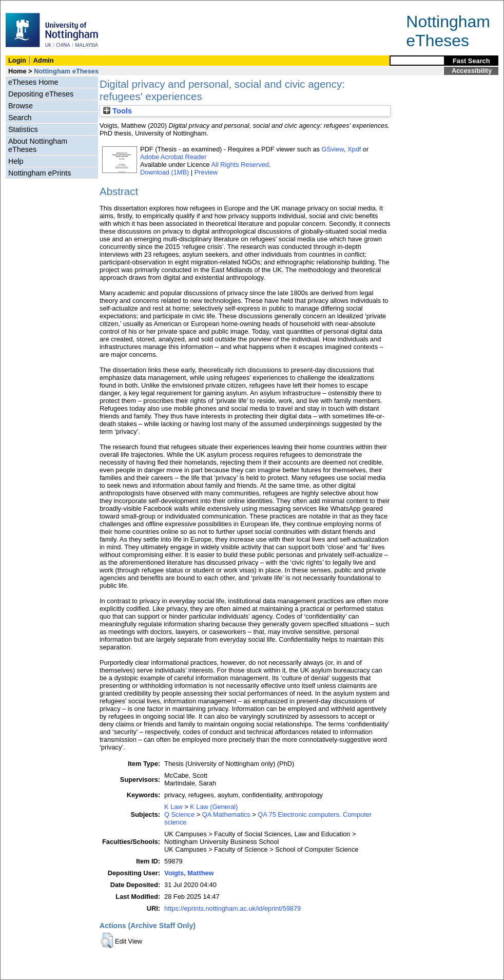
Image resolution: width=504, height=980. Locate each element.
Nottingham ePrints (40, 173)
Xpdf (354, 149)
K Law (173, 807)
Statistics (23, 129)
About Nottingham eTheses (38, 145)
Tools (118, 111)
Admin (44, 60)
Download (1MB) (164, 172)
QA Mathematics (226, 814)
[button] (107, 940)
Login (17, 60)
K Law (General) (214, 807)
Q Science (179, 814)
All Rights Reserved (240, 165)
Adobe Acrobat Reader (173, 157)
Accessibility (472, 71)
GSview (332, 149)
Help (16, 161)
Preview (206, 172)
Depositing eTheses (41, 94)
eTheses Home (33, 82)
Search (20, 118)
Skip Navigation (23, 6)
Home (17, 71)
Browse (21, 106)
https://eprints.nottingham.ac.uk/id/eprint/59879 (232, 908)
